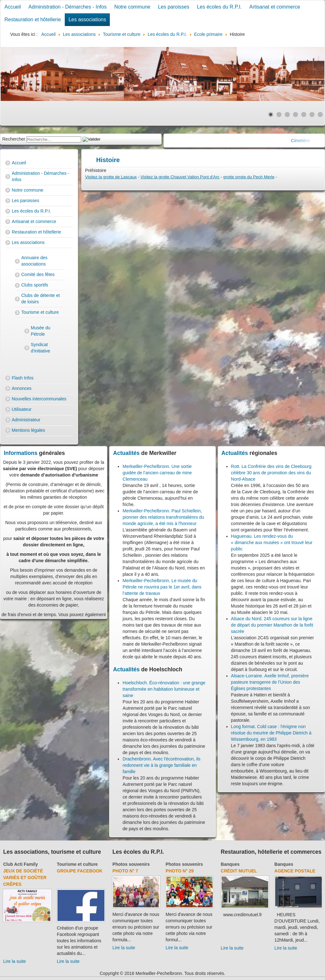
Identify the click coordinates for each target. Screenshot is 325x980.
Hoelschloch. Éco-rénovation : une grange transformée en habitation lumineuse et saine (164, 689)
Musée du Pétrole (40, 331)
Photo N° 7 (125, 871)
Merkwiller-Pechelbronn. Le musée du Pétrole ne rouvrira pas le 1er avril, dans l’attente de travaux (162, 587)
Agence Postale (295, 871)
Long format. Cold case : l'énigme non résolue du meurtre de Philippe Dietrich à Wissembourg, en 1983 (271, 733)
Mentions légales (28, 430)
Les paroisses (174, 7)
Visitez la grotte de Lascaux (111, 177)
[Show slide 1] (271, 115)
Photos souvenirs (131, 864)
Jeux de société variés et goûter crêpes (25, 878)
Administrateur (26, 420)
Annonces (22, 388)
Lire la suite (15, 961)
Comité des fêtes (38, 274)
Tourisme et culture (40, 312)
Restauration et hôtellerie (33, 20)
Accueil (13, 7)
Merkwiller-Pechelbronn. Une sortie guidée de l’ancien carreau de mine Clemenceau (157, 473)
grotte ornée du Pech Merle (249, 177)
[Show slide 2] (279, 115)
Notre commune (132, 7)
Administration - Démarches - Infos (68, 7)
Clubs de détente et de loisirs (40, 299)
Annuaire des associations (34, 261)
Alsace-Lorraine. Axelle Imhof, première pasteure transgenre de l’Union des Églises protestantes (270, 682)
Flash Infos (23, 378)
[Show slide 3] (287, 115)
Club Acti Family (20, 864)
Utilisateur (22, 409)
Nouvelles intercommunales (39, 399)
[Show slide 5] (304, 115)
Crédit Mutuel (239, 871)
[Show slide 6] (312, 115)
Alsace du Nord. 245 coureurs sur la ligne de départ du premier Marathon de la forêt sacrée (272, 625)
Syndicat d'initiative (40, 348)
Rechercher (14, 139)
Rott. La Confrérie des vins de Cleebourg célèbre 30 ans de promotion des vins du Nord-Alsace (271, 473)
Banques (230, 864)
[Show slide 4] (295, 115)
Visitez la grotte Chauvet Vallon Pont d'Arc (180, 177)
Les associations (87, 20)
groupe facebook (80, 871)
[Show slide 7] (320, 115)
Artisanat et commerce (275, 7)
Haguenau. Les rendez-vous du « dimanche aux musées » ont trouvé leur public (272, 543)
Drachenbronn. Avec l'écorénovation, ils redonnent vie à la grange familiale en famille (161, 765)
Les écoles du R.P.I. (219, 7)
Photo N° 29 (180, 871)
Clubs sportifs (35, 285)
